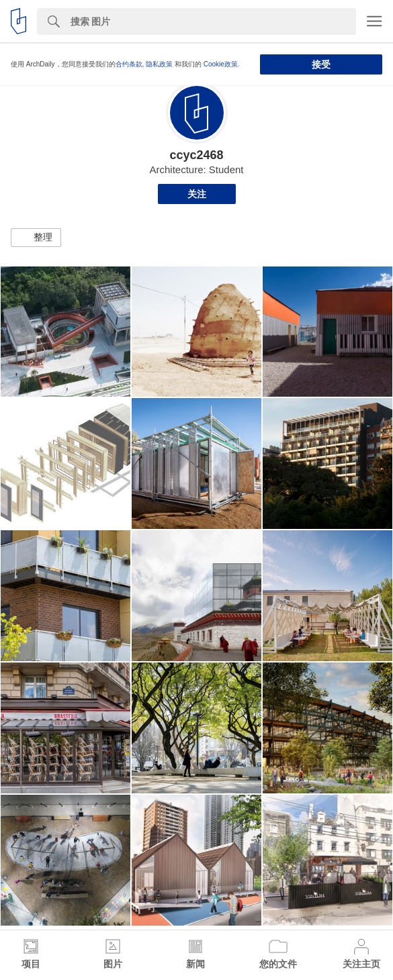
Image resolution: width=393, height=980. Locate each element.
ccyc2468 (196, 155)
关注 (197, 194)
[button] (36, 238)
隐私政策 (159, 64)
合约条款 (129, 64)
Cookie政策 (221, 64)
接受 (321, 64)
